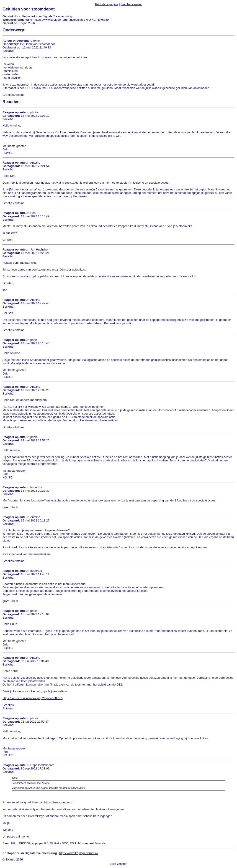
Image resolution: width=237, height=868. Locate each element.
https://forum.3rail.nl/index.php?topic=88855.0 (32, 698)
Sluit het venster (131, 4)
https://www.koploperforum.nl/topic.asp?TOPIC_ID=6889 (72, 20)
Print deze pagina (107, 4)
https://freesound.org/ (58, 802)
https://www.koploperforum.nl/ (79, 853)
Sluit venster (118, 864)
